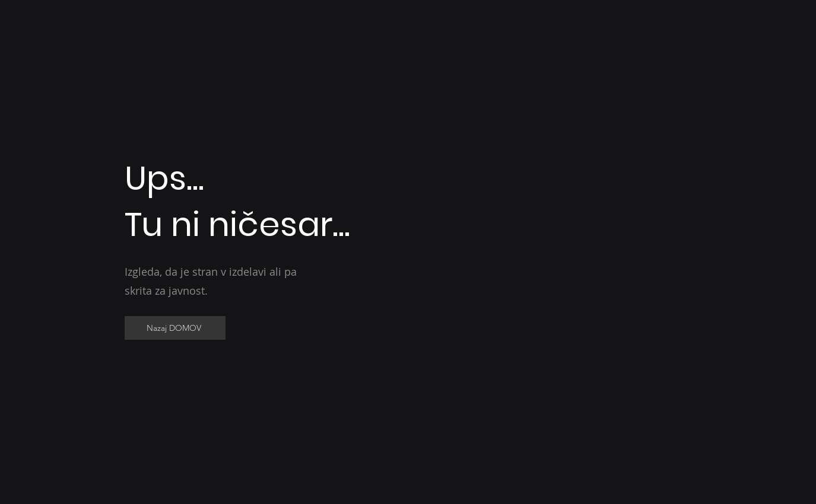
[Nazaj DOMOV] (175, 328)
